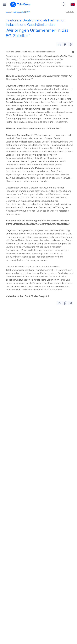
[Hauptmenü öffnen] (4, 4)
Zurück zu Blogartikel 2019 (18, 12)
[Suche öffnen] (64, 4)
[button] (59, 44)
